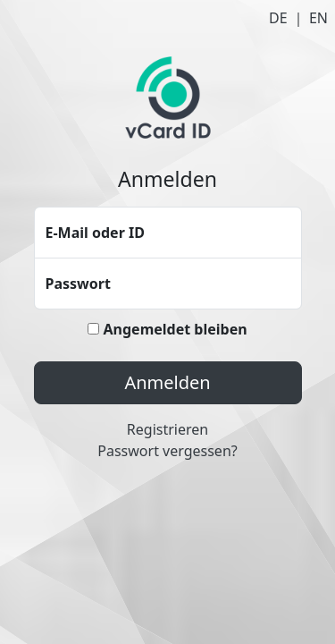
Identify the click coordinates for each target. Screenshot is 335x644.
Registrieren (167, 429)
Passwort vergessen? (167, 451)
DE (278, 18)
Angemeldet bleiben (167, 329)
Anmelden (167, 382)
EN (318, 18)
